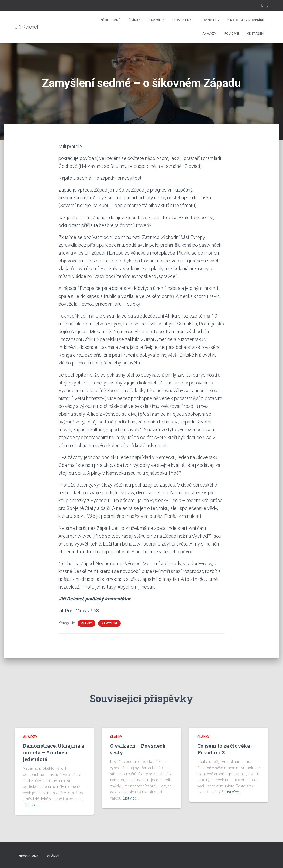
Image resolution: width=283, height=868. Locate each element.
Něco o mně (111, 20)
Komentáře (183, 20)
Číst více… (32, 805)
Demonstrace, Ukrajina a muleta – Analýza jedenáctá (54, 752)
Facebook (262, 6)
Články (134, 20)
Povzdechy (210, 20)
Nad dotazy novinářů (246, 20)
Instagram (267, 6)
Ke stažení (256, 34)
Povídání (232, 34)
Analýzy (209, 34)
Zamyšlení (157, 20)
